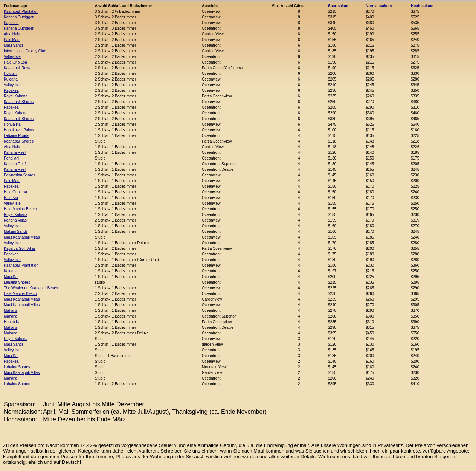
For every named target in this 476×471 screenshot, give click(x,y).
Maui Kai (11, 277)
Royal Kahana (16, 96)
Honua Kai (13, 124)
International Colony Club (25, 51)
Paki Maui (12, 40)
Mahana (11, 311)
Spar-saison (339, 6)
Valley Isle (12, 57)
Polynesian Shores (19, 175)
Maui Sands (14, 45)
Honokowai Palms (19, 130)
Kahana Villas (15, 220)
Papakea (11, 23)
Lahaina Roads (16, 136)
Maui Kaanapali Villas (22, 237)
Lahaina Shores (17, 282)
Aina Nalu (12, 34)
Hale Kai (11, 198)
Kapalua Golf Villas (20, 248)
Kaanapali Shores (19, 102)
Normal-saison (379, 6)
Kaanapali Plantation (21, 11)
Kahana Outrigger (19, 17)
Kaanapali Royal (18, 68)
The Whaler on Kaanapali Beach (31, 288)
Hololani (11, 74)
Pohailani (11, 158)
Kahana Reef (15, 153)
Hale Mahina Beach (20, 209)
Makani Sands (16, 232)
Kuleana (11, 79)
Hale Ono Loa (15, 62)
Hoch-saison (422, 6)
